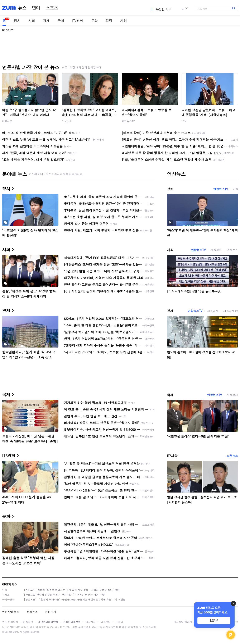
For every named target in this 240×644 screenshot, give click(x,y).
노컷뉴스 (232, 456)
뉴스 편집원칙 (10, 622)
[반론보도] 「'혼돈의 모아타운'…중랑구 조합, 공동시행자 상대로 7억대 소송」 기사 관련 (75, 599)
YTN (184, 121)
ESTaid (8, 632)
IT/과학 (78, 21)
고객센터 (106, 622)
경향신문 (7, 121)
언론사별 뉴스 (11, 612)
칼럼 (109, 21)
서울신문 (67, 121)
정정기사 (8, 584)
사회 (32, 21)
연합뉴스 (232, 250)
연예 (36, 8)
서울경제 (216, 250)
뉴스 (22, 8)
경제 (46, 21)
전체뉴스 (32, 612)
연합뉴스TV (128, 121)
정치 (17, 21)
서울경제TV (231, 311)
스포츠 (52, 8)
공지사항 (91, 622)
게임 (124, 21)
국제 (61, 21)
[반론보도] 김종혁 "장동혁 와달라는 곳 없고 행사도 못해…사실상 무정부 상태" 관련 (72, 590)
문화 (94, 21)
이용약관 (28, 622)
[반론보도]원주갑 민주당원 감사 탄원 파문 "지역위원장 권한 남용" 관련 (65, 595)
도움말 (119, 622)
